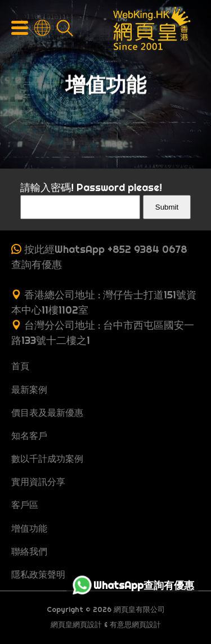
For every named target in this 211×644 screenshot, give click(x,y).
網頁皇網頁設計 (76, 625)
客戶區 (25, 505)
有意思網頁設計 (135, 625)
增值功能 (29, 528)
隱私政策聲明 (38, 574)
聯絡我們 (29, 551)
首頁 (20, 366)
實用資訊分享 (38, 482)
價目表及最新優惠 (47, 412)
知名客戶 (29, 436)
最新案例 (29, 389)
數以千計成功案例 (47, 459)
